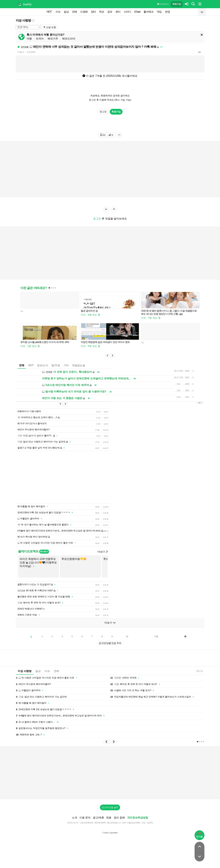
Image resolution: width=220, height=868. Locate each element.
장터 (93, 12)
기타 (66, 365)
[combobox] (28, 27)
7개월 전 (21, 52)
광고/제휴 (98, 818)
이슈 (58, 12)
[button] (107, 356)
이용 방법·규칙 (163, 4)
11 (103, 135)
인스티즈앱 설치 (110, 807)
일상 (66, 12)
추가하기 (44, 552)
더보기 (103, 552)
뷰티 (118, 12)
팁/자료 (56, 365)
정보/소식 (43, 365)
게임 (159, 12)
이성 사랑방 (23, 20)
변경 (168, 12)
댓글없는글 (79, 365)
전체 (22, 365)
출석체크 (148, 12)
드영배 (84, 12)
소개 (74, 818)
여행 (29, 39)
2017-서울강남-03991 (131, 823)
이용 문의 (85, 818)
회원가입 (177, 4)
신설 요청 (50, 27)
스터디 (127, 12)
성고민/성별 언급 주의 (110, 643)
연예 (74, 12)
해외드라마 (69, 39)
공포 (110, 12)
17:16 (199, 671)
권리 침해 (119, 818)
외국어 (40, 39)
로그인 (103, 112)
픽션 (102, 12)
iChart (137, 12)
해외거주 (53, 39)
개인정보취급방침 (138, 818)
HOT (49, 12)
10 (127, 637)
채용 (109, 818)
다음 (156, 636)
